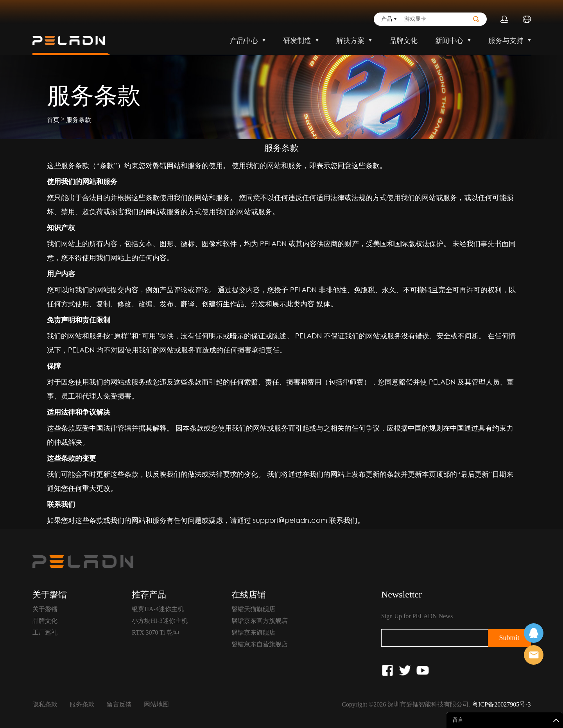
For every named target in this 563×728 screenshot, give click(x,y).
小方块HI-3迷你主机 (160, 621)
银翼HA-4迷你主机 (158, 609)
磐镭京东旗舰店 (253, 632)
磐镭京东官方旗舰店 (260, 621)
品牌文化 (403, 41)
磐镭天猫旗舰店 (253, 609)
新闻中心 (449, 41)
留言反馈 (119, 704)
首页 (53, 120)
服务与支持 (506, 41)
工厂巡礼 (45, 632)
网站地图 (156, 704)
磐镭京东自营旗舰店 (260, 644)
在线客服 (534, 633)
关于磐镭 (45, 609)
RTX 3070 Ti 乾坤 (155, 632)
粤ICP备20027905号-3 (501, 704)
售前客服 (534, 655)
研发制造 (297, 41)
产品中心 (244, 41)
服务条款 (79, 120)
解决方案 (350, 41)
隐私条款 (45, 704)
